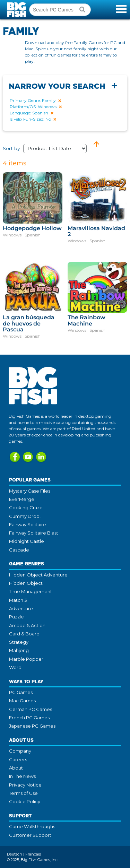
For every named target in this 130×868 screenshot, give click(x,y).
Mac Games (22, 701)
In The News (22, 776)
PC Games (21, 692)
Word (15, 667)
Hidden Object (26, 583)
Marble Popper (26, 659)
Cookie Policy (25, 801)
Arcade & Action (27, 625)
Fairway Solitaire (28, 524)
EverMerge (22, 499)
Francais (33, 854)
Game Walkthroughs (32, 826)
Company (20, 751)
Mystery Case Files (30, 491)
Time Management (31, 591)
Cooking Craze (26, 507)
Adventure (21, 608)
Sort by (47, 148)
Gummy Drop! (25, 516)
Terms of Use (23, 793)
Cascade (19, 550)
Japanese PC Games (32, 726)
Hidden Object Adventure (38, 575)
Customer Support (30, 835)
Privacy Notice (25, 785)
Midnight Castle (27, 541)
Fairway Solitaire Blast (34, 533)
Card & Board (24, 634)
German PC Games (31, 709)
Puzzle (16, 617)
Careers (18, 759)
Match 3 (18, 600)
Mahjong (19, 650)
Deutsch (15, 854)
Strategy (19, 642)
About (16, 768)
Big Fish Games (17, 10)
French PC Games (29, 718)
